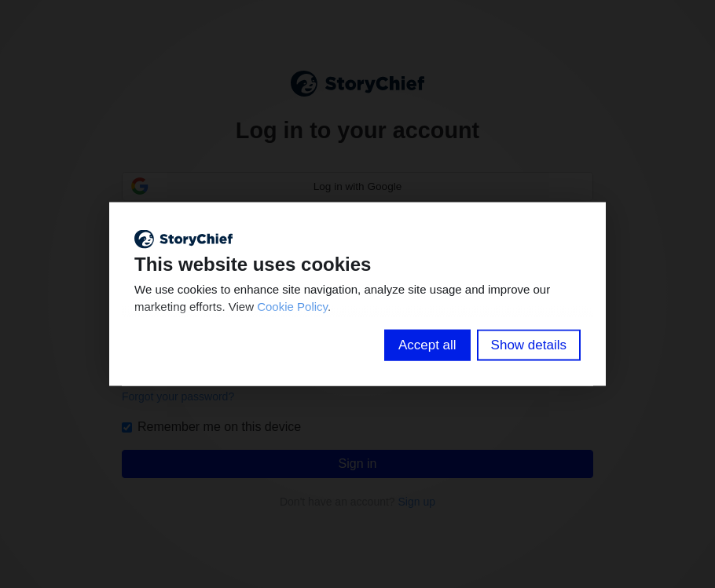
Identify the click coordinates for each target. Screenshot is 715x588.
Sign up (417, 502)
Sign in (358, 464)
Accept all (427, 344)
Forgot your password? (178, 396)
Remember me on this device (211, 427)
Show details (529, 344)
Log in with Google (358, 186)
